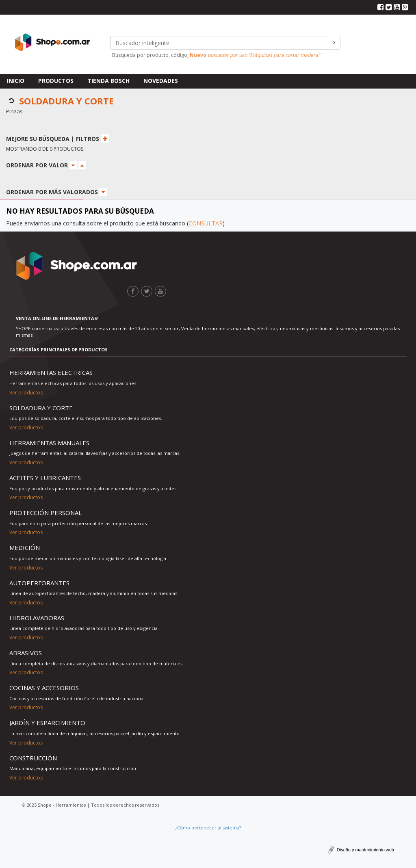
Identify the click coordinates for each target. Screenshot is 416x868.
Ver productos (26, 393)
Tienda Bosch (108, 81)
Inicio (16, 81)
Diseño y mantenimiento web (365, 850)
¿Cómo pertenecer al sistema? (208, 828)
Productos (56, 81)
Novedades (161, 81)
